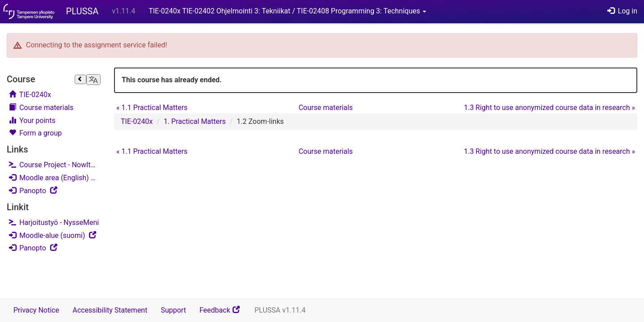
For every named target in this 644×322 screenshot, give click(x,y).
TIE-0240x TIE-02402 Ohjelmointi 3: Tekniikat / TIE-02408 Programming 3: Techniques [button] (287, 11)
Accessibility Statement (110, 310)
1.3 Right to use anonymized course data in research (549, 108)
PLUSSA (83, 11)
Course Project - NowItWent (55, 165)
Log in (622, 11)
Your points (32, 121)
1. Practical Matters (195, 121)
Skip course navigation (9, 69)
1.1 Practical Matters (152, 108)
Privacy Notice (36, 310)
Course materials (41, 108)
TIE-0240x (30, 95)
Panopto (55, 190)
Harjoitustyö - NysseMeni (54, 222)
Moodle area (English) (55, 177)
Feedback (224, 313)
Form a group (35, 133)
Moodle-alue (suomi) (55, 235)
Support (173, 310)
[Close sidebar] (80, 80)
